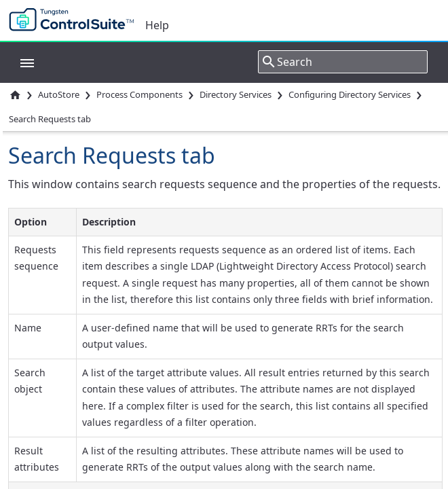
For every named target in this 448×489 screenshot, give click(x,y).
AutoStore (59, 94)
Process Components (139, 94)
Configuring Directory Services (350, 94)
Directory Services (236, 94)
